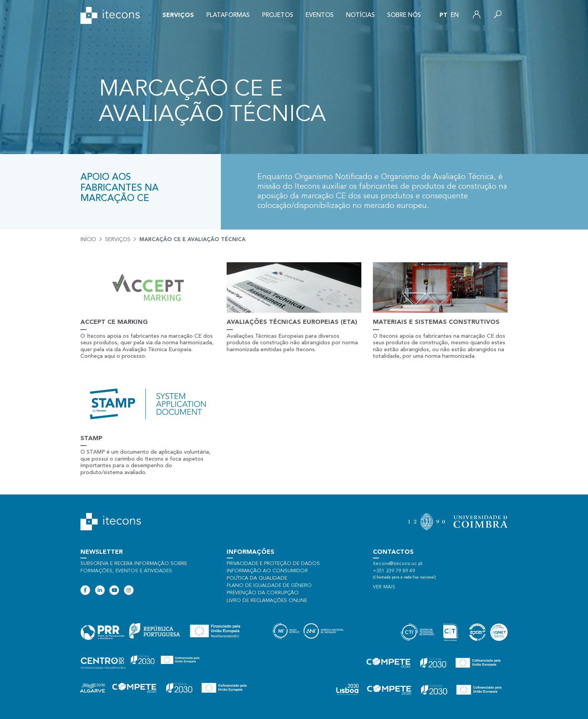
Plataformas (228, 15)
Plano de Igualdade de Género (269, 586)
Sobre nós (404, 15)
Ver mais (384, 587)
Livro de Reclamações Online (267, 601)
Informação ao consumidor (267, 571)
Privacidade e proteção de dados (273, 564)
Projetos (278, 15)
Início (88, 240)
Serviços (178, 15)
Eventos (320, 15)
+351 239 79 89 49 (394, 571)
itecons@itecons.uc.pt (398, 564)
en (455, 15)
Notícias (360, 15)
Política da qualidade (257, 578)
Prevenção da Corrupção (263, 593)
